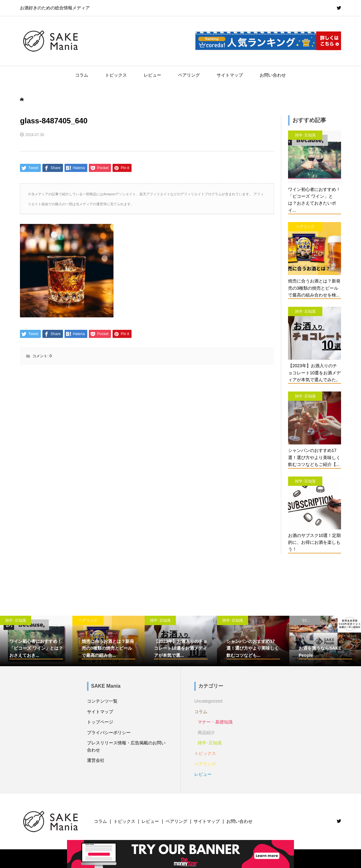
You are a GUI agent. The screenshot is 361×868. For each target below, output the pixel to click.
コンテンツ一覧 (102, 701)
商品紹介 (206, 733)
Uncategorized (208, 701)
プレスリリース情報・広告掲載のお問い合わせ (126, 746)
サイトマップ (230, 75)
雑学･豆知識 (210, 743)
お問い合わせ (273, 75)
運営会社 (96, 760)
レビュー (152, 75)
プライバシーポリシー (109, 733)
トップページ (100, 722)
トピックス (116, 75)
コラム (82, 75)
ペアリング (189, 75)
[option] (36, 641)
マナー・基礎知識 (215, 722)
